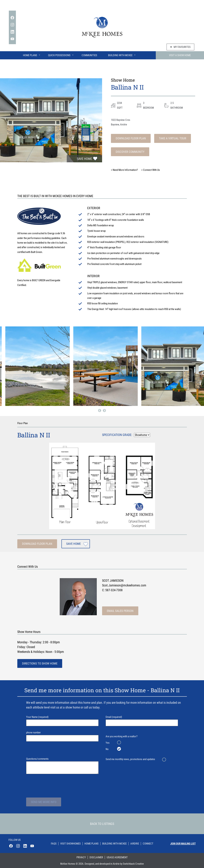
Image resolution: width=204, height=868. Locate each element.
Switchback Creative (133, 864)
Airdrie (135, 844)
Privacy (81, 857)
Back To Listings (102, 824)
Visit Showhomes (70, 844)
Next (104, 411)
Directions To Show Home (40, 663)
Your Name (62, 721)
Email (142, 721)
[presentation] (53, 785)
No (107, 749)
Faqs (54, 844)
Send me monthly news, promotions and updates (130, 759)
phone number (62, 736)
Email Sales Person (120, 611)
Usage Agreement (117, 857)
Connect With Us (151, 170)
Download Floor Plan (131, 138)
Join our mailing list (183, 844)
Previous (100, 411)
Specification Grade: (117, 435)
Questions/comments (62, 766)
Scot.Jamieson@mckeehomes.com (124, 585)
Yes (108, 743)
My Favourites (180, 47)
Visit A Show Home (180, 55)
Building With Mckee (114, 844)
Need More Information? (124, 170)
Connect (148, 844)
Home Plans (32, 54)
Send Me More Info (44, 802)
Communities (89, 55)
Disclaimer (96, 857)
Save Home (84, 159)
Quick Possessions (61, 54)
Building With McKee (122, 54)
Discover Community (130, 152)
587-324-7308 (114, 590)
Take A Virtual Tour (173, 138)
